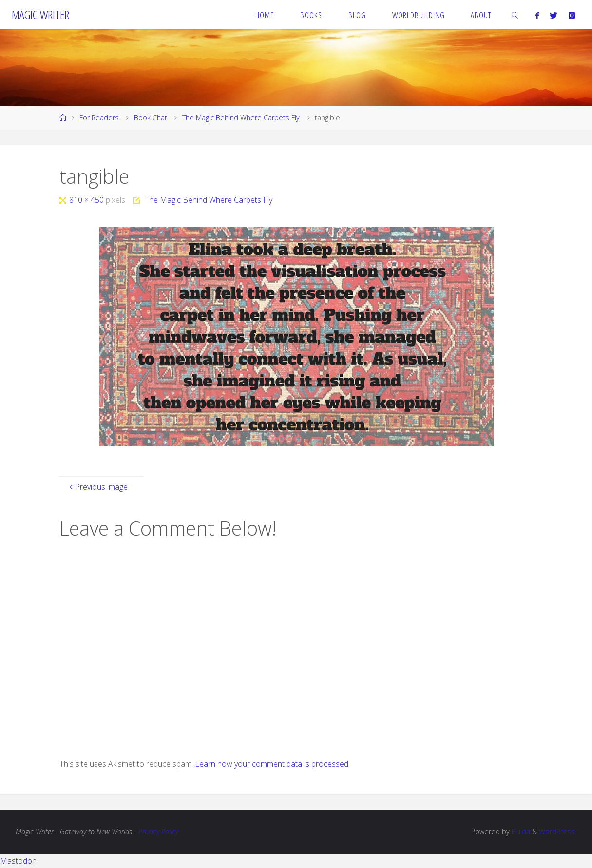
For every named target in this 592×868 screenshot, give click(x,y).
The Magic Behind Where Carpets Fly (241, 118)
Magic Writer (40, 14)
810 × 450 (87, 200)
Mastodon (18, 861)
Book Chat (151, 118)
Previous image (97, 487)
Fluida (520, 832)
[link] (515, 15)
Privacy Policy (158, 832)
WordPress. (558, 832)
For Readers (99, 118)
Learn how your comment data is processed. (272, 764)
